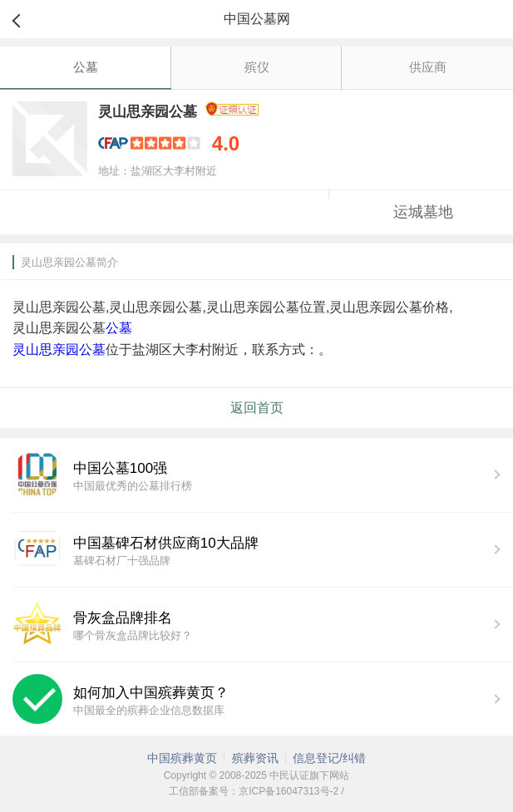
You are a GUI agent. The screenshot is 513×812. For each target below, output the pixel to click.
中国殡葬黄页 (182, 758)
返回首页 (257, 408)
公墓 (86, 67)
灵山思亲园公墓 (59, 349)
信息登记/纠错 (329, 758)
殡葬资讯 (255, 758)
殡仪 (257, 67)
